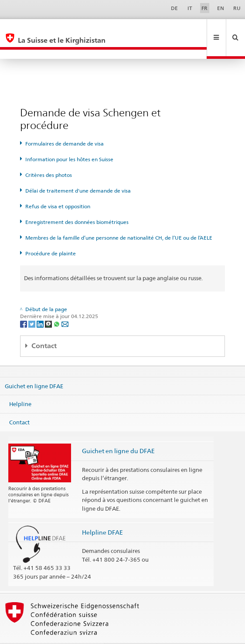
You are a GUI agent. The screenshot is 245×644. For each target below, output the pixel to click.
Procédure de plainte (51, 235)
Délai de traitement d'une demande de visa (78, 172)
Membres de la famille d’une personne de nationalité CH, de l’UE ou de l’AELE (119, 219)
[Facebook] (24, 305)
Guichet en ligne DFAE (34, 367)
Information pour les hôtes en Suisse (69, 141)
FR (204, 8)
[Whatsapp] (57, 305)
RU (237, 8)
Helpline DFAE (102, 514)
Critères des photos (49, 156)
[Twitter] (32, 305)
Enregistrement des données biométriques (77, 203)
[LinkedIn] (41, 305)
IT (190, 8)
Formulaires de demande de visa (65, 125)
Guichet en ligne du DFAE (118, 432)
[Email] (65, 305)
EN (221, 8)
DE (174, 8)
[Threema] (49, 305)
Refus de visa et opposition (58, 188)
